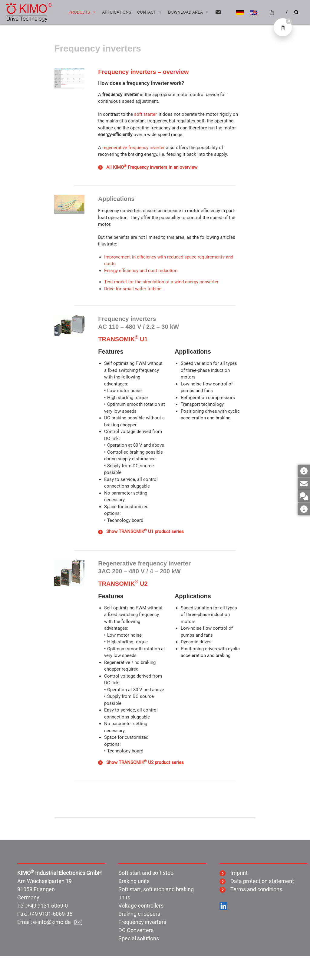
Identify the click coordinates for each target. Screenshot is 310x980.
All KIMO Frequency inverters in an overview (148, 167)
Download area (188, 12)
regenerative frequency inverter (134, 148)
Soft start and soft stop (146, 873)
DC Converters (136, 930)
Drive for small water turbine (133, 289)
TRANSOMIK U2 (123, 584)
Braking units (134, 881)
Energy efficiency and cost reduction (141, 271)
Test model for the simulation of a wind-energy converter (161, 282)
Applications (117, 12)
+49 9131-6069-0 (48, 906)
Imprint (234, 873)
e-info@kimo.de (58, 922)
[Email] (218, 12)
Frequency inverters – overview (143, 72)
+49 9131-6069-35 (51, 914)
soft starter (145, 114)
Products (82, 12)
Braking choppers (139, 914)
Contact (150, 12)
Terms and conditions (251, 889)
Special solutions (139, 938)
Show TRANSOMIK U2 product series (141, 762)
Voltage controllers (141, 906)
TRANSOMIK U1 (123, 339)
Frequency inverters (142, 922)
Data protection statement (257, 881)
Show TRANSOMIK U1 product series (141, 532)
